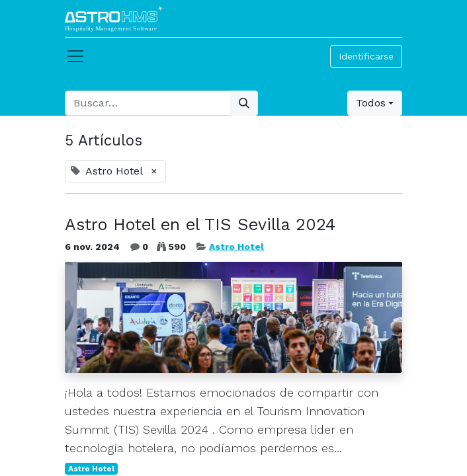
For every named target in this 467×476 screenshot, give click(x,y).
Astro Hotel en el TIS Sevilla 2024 (200, 224)
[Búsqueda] (244, 103)
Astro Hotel (236, 247)
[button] (375, 103)
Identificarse (366, 56)
